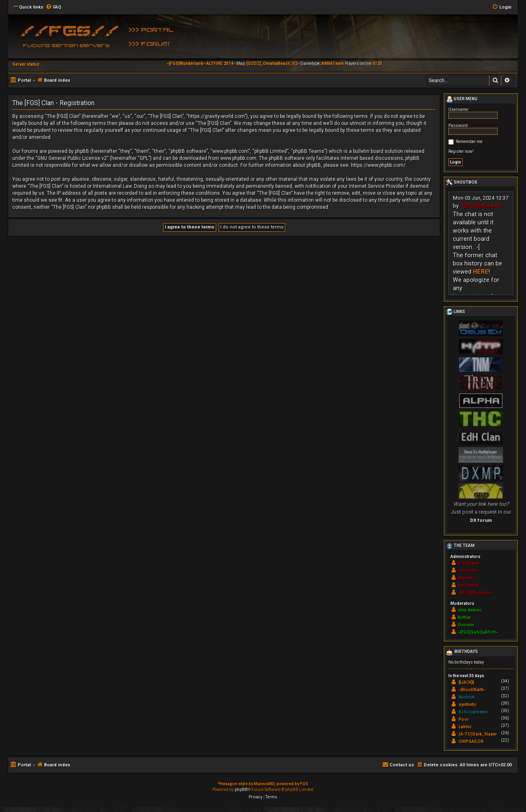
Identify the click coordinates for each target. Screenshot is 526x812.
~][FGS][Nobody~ (482, 206)
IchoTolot (468, 571)
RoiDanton (468, 585)
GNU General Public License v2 (72, 158)
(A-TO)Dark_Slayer (478, 734)
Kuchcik (467, 697)
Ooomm (466, 625)
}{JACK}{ (466, 682)
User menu (462, 99)
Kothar (464, 617)
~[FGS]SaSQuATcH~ (478, 632)
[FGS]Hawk (468, 563)
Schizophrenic (473, 712)
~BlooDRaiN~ (472, 690)
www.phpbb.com (238, 158)
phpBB (241, 790)
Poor (464, 719)
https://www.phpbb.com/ (378, 165)
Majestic (466, 578)
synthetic (468, 705)
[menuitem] (53, 7)
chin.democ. (470, 610)
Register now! (461, 151)
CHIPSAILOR (471, 742)
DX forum (481, 520)
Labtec (465, 727)
